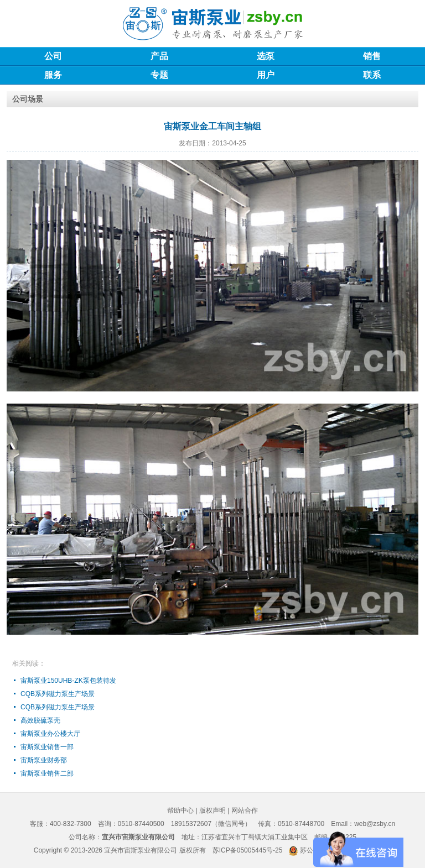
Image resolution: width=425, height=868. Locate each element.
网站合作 (245, 811)
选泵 (266, 56)
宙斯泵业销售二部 (47, 773)
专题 (159, 75)
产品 (159, 56)
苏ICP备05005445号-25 (248, 850)
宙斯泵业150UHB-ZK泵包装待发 (68, 681)
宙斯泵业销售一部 (47, 747)
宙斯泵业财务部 (44, 760)
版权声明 (212, 811)
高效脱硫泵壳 (40, 720)
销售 (372, 56)
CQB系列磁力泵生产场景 (58, 694)
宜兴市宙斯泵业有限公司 (141, 850)
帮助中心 (180, 811)
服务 (53, 75)
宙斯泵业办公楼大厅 (50, 734)
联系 (372, 75)
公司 (53, 56)
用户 (266, 75)
